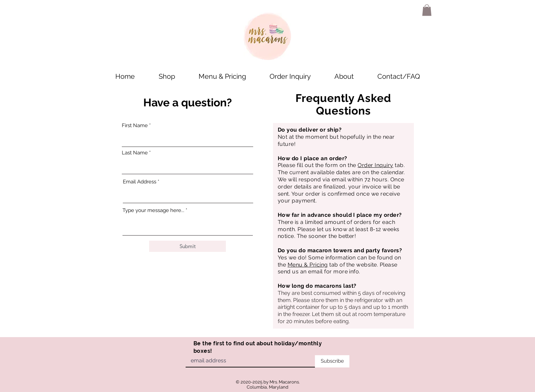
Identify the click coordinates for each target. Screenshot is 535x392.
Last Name (135, 153)
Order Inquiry (375, 165)
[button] (427, 10)
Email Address (140, 182)
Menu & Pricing (308, 265)
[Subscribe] (332, 361)
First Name (135, 126)
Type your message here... (153, 210)
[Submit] (187, 246)
